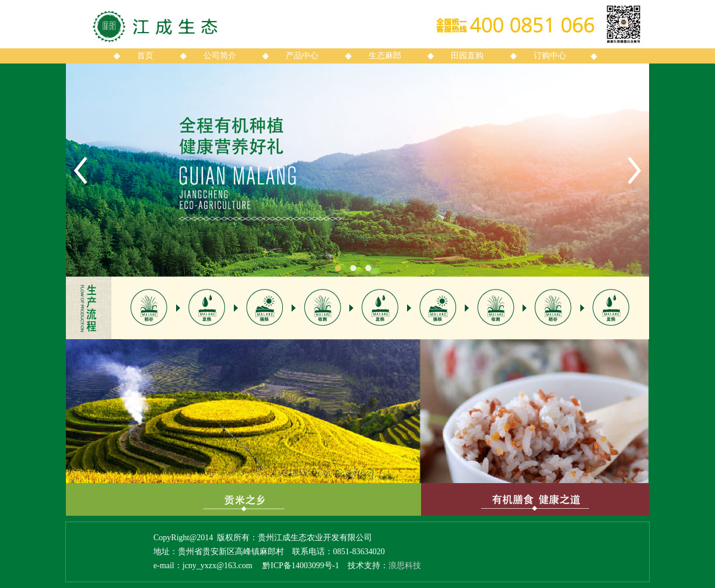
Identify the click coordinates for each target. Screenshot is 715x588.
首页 (145, 56)
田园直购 (467, 56)
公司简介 (220, 56)
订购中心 (550, 56)
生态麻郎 (385, 56)
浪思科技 (405, 566)
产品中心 (302, 56)
